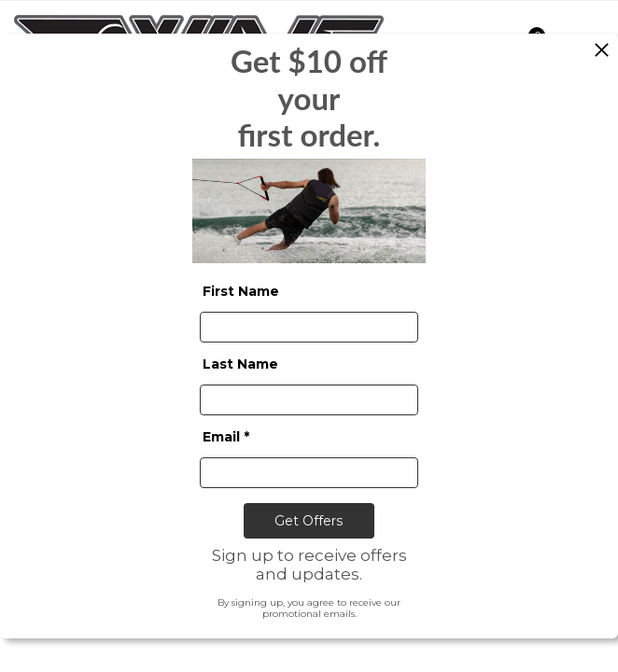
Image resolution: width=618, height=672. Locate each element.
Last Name (240, 363)
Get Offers (309, 520)
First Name (241, 290)
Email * (226, 436)
